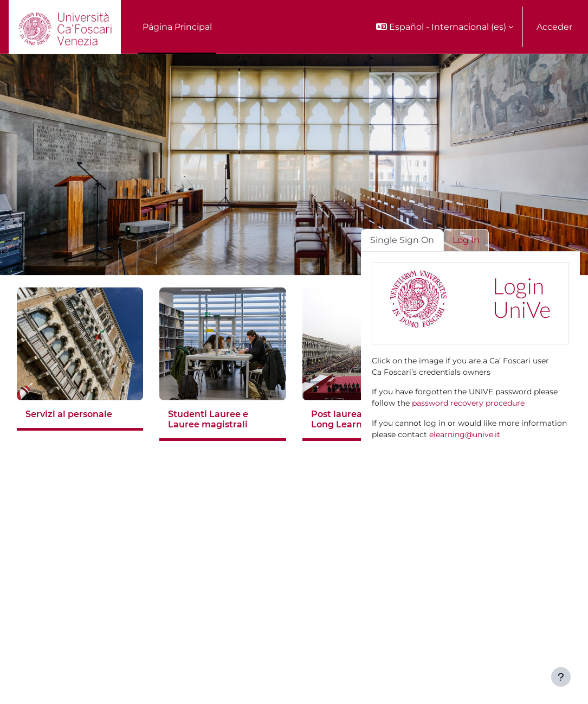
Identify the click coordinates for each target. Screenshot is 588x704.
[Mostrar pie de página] (561, 677)
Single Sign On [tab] (402, 240)
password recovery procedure (468, 403)
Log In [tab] (466, 240)
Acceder (554, 27)
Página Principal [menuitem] (177, 27)
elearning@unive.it (465, 434)
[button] (445, 27)
